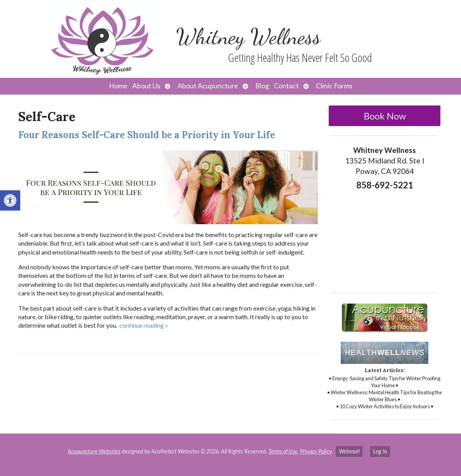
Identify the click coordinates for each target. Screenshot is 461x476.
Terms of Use (283, 451)
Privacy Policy (316, 451)
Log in (380, 451)
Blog (262, 86)
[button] (10, 200)
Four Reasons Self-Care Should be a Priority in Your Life (147, 135)
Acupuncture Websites (94, 451)
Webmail (349, 451)
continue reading (144, 325)
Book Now (385, 116)
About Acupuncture (208, 86)
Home (118, 86)
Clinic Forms (334, 86)
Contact (286, 86)
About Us (146, 86)
